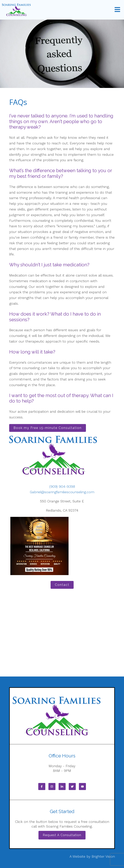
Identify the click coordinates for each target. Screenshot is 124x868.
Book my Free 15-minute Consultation (48, 428)
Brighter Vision (103, 856)
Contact (62, 585)
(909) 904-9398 (62, 486)
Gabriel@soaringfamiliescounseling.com (62, 492)
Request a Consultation (62, 835)
